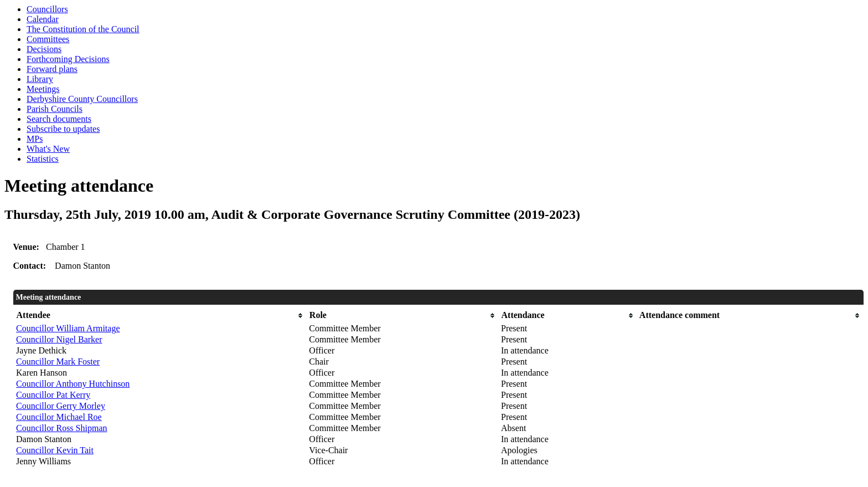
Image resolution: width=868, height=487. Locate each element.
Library (40, 79)
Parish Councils (55, 109)
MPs (35, 139)
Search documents (59, 119)
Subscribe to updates (63, 129)
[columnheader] (160, 316)
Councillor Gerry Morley (61, 406)
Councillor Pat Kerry (53, 395)
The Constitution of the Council (83, 29)
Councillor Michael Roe (59, 417)
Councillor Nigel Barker (59, 339)
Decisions (44, 49)
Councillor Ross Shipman (61, 428)
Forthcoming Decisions (68, 59)
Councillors (47, 9)
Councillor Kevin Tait (55, 450)
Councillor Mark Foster (58, 362)
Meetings (43, 89)
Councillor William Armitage (68, 328)
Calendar (43, 19)
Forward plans (52, 69)
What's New (48, 149)
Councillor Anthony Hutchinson (73, 384)
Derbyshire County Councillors (82, 99)
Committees (48, 39)
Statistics (43, 159)
